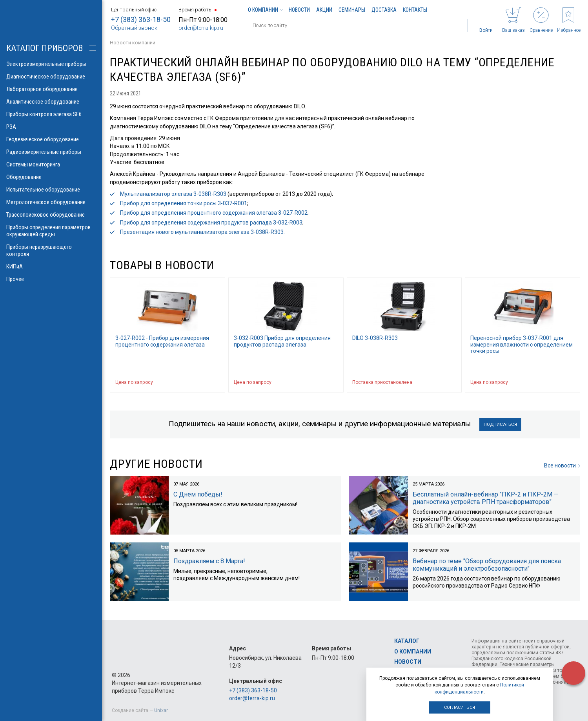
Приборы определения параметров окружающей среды (51, 231)
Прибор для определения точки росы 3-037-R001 (184, 203)
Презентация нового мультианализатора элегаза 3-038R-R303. (202, 232)
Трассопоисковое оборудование (51, 215)
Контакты (415, 10)
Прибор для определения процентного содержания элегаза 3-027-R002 (214, 213)
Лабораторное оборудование (51, 89)
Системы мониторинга (51, 164)
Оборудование (51, 177)
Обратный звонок (134, 28)
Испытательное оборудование (51, 190)
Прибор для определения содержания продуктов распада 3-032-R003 (211, 223)
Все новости (562, 466)
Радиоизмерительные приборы (51, 152)
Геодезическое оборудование (51, 139)
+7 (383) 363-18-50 (141, 19)
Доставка (384, 10)
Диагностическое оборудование (51, 77)
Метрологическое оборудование (51, 202)
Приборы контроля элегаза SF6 (51, 114)
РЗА (51, 127)
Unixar (161, 710)
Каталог (407, 641)
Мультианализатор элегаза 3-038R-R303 (173, 194)
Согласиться (460, 707)
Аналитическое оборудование (51, 102)
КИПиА (51, 266)
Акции (324, 10)
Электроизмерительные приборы (51, 64)
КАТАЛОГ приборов (45, 48)
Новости (299, 10)
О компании (265, 10)
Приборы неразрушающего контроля (51, 250)
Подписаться (500, 424)
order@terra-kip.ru (201, 28)
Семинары (352, 10)
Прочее (51, 279)
